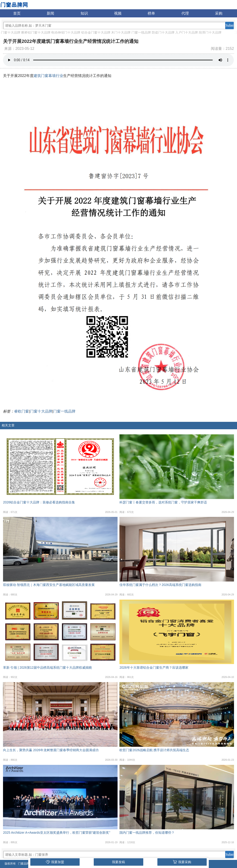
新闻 (50, 13)
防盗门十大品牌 (163, 32)
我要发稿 (118, 862)
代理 (185, 13)
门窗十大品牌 (11, 32)
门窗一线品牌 (141, 32)
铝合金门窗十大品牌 (96, 32)
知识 (84, 13)
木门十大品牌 (121, 32)
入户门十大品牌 (187, 32)
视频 (118, 13)
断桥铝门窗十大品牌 (36, 32)
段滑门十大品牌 (210, 32)
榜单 (151, 13)
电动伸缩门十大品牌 (66, 32)
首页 (17, 13)
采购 (219, 13)
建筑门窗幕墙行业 (48, 76)
